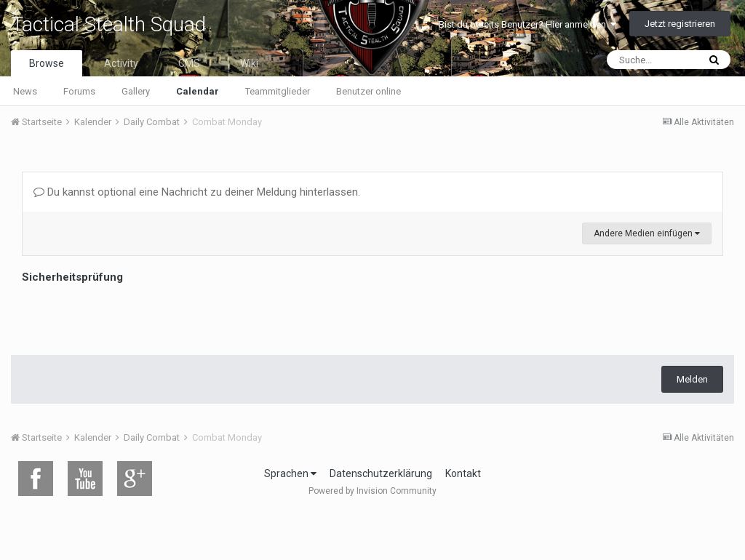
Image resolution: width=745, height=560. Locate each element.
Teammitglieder (278, 91)
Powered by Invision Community (372, 491)
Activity (121, 63)
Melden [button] (692, 379)
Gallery (136, 91)
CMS (189, 63)
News (25, 91)
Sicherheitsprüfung (72, 277)
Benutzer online (368, 91)
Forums (79, 91)
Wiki (249, 63)
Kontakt (463, 473)
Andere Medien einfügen (647, 233)
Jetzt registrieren (680, 24)
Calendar (198, 91)
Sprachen (290, 473)
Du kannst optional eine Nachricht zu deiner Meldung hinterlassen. (197, 192)
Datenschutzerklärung (381, 473)
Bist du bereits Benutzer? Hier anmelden (527, 24)
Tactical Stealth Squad (108, 24)
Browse (47, 63)
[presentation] (132, 316)
